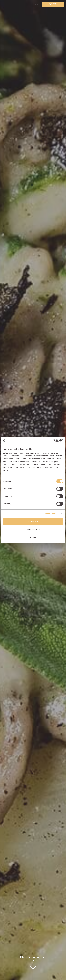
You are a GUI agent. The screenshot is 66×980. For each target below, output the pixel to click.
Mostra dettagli (52, 514)
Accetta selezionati (33, 529)
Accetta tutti (33, 521)
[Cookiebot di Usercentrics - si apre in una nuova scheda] (53, 441)
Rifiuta (33, 537)
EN (37, 4)
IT (33, 4)
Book (53, 4)
